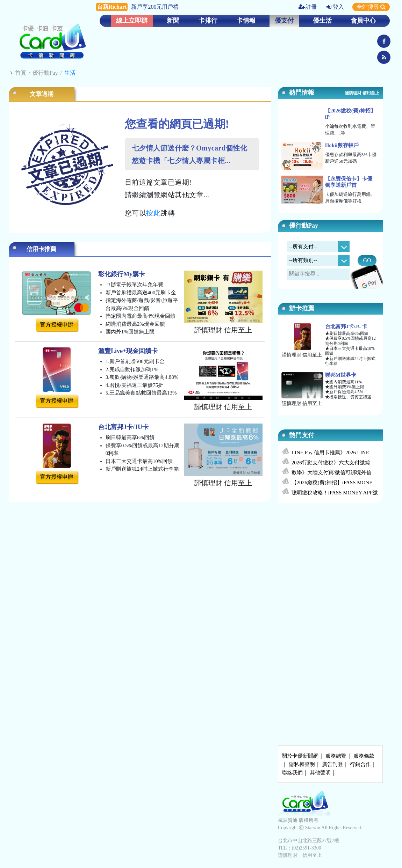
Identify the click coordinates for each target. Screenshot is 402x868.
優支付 (284, 21)
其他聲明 (320, 773)
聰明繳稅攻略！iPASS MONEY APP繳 (335, 493)
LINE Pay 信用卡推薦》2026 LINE (330, 453)
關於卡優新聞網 (300, 756)
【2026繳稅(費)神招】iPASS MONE (332, 483)
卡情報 (246, 21)
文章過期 (42, 94)
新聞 (173, 21)
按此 (153, 213)
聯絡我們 (292, 773)
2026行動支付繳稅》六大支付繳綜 (331, 463)
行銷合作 (360, 764)
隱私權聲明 (302, 764)
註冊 (308, 7)
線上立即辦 (132, 21)
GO (367, 260)
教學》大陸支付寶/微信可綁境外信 (332, 472)
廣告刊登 (332, 764)
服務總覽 (336, 756)
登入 (335, 7)
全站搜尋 (371, 7)
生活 (70, 73)
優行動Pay (45, 73)
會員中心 (363, 21)
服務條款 (364, 756)
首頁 (21, 73)
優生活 (322, 21)
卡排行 (208, 21)
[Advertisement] (330, 560)
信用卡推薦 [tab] (41, 249)
